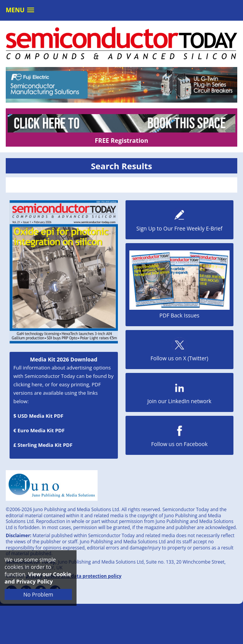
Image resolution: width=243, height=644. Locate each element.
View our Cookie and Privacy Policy (38, 578)
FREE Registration (121, 141)
